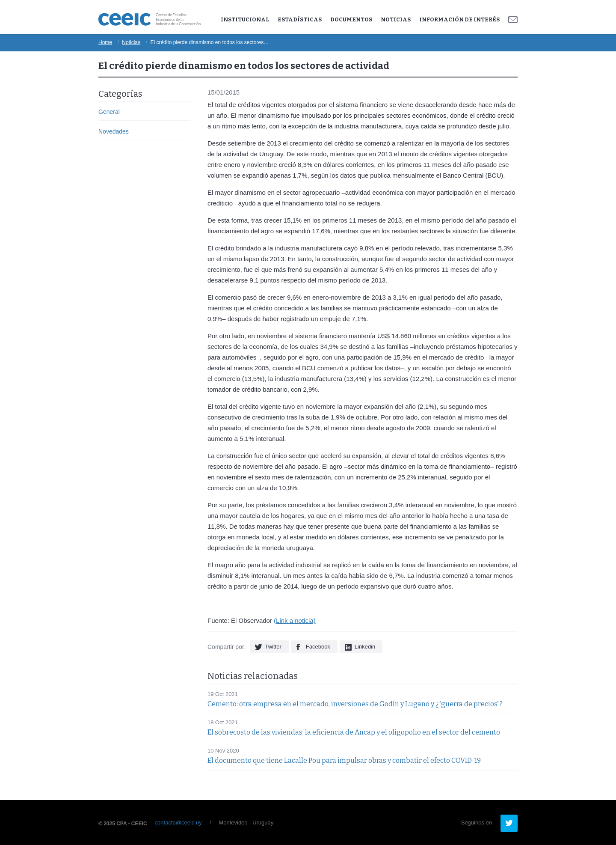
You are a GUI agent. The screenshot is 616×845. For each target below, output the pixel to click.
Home (105, 42)
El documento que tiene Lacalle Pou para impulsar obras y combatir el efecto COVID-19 (344, 760)
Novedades (114, 131)
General (109, 112)
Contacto (513, 20)
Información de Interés (459, 19)
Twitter (273, 647)
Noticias (396, 19)
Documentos (351, 19)
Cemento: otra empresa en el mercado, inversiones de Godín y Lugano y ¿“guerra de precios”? (355, 704)
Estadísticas (300, 19)
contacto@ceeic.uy (178, 823)
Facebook (318, 647)
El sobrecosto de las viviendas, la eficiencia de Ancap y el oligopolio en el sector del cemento (354, 732)
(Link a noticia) (295, 620)
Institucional (245, 19)
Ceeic (150, 19)
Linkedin (365, 647)
